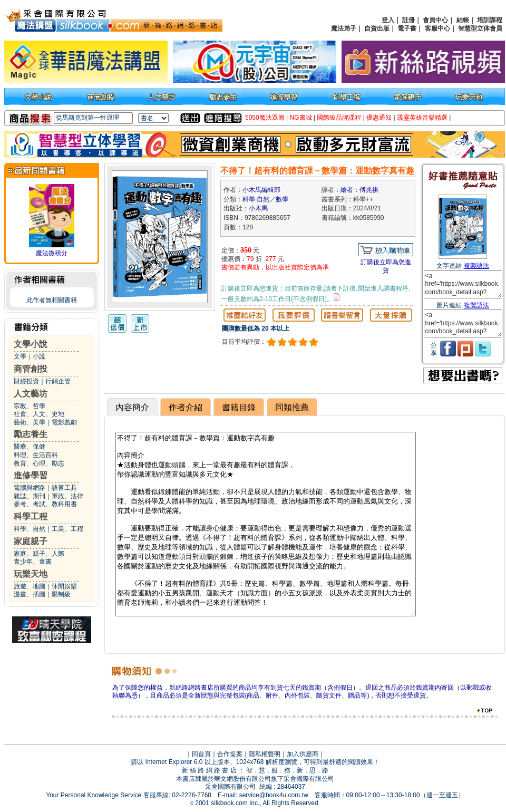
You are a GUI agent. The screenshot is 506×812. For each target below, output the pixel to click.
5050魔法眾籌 (265, 118)
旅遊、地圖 (30, 586)
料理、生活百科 (36, 455)
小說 (39, 356)
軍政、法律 (67, 496)
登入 (388, 20)
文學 (20, 356)
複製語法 (476, 266)
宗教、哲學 (30, 406)
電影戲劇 (64, 422)
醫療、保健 (30, 447)
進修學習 (31, 475)
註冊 (408, 20)
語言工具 (64, 488)
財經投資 (26, 381)
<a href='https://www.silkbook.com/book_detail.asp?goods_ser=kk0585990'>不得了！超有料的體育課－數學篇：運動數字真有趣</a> (463, 284)
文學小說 (31, 344)
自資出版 (377, 28)
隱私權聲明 (265, 754)
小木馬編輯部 (261, 190)
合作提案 (230, 754)
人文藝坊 (31, 394)
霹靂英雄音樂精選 (422, 118)
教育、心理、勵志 (39, 463)
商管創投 (31, 369)
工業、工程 (67, 529)
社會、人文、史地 (39, 414)
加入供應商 (303, 754)
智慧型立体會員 (480, 28)
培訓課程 (490, 20)
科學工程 (31, 516)
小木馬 (258, 208)
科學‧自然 (256, 199)
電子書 (407, 28)
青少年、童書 (33, 562)
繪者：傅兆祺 (359, 190)
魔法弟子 (344, 28)
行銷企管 (58, 381)
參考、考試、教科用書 (45, 504)
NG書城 (301, 118)
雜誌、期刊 (30, 496)
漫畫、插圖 (30, 594)
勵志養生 (31, 434)
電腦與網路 (30, 488)
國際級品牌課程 (339, 118)
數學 (282, 199)
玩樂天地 (31, 574)
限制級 (61, 594)
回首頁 (201, 754)
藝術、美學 (30, 422)
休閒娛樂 (64, 586)
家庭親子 (31, 541)
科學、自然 (30, 529)
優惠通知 (379, 118)
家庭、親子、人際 (39, 554)
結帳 (463, 20)
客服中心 (437, 28)
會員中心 (435, 20)
